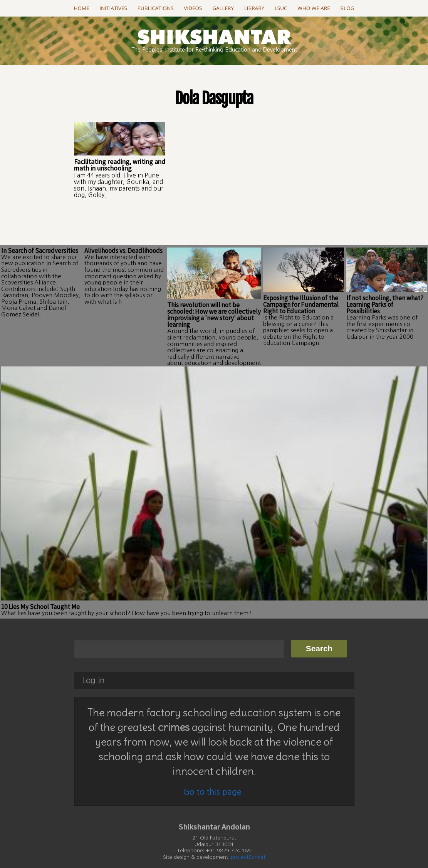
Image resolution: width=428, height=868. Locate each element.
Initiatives (113, 8)
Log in (93, 669)
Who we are (314, 8)
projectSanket (248, 845)
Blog (347, 8)
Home (82, 8)
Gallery (223, 8)
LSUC (281, 8)
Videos (193, 8)
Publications (156, 8)
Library (254, 8)
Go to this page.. (214, 780)
